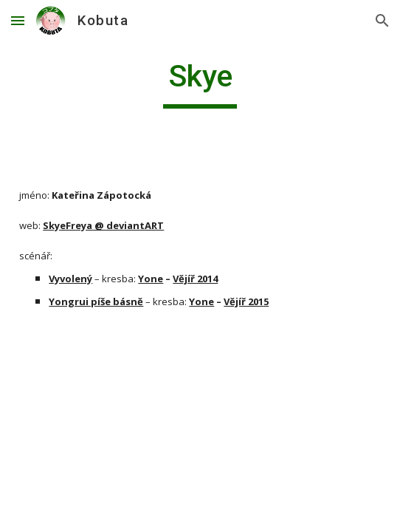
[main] (200, 83)
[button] (18, 20)
